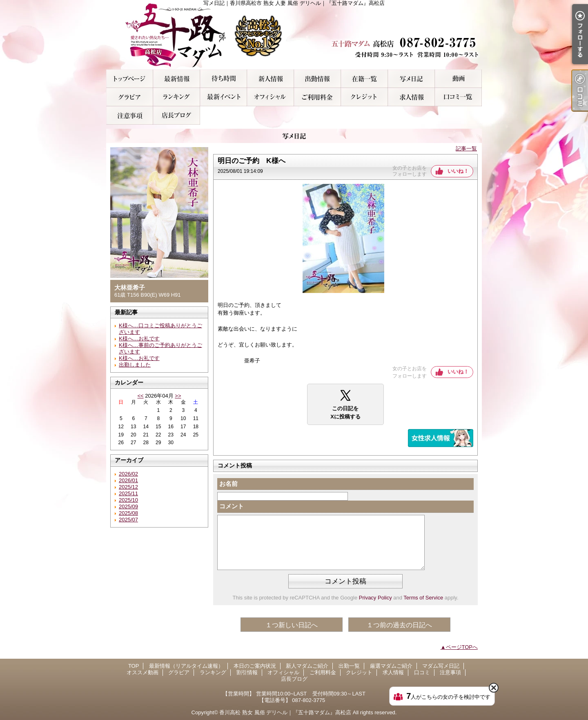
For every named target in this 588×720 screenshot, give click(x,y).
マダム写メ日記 (411, 79)
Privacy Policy (375, 598)
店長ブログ (177, 115)
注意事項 (130, 115)
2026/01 (128, 480)
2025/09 (128, 506)
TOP (130, 79)
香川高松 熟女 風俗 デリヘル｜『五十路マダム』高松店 (285, 712)
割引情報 (224, 97)
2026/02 (128, 474)
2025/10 (128, 500)
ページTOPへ (462, 647)
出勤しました (135, 365)
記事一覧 (466, 149)
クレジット (364, 97)
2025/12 (128, 487)
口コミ (458, 97)
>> (178, 396)
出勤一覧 (317, 79)
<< (140, 396)
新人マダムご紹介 (271, 79)
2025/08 (128, 513)
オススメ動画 (458, 79)
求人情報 (411, 97)
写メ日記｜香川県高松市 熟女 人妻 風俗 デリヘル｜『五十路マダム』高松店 (294, 35)
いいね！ (458, 171)
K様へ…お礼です (139, 339)
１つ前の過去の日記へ (399, 625)
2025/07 (128, 520)
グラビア (130, 97)
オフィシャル (271, 97)
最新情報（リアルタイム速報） (177, 79)
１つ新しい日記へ (292, 625)
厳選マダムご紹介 (364, 79)
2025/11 (128, 493)
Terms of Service (423, 598)
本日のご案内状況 (224, 79)
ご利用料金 (317, 97)
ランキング (177, 97)
